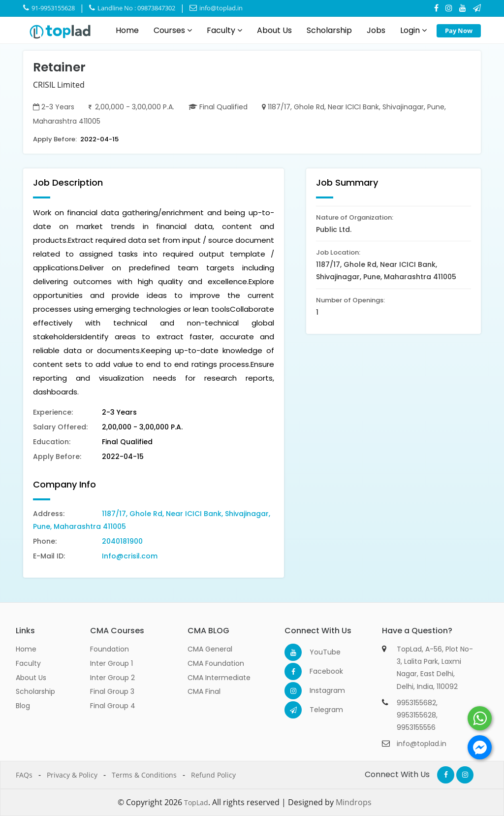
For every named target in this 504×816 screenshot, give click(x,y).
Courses (173, 30)
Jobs (376, 30)
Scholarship (329, 30)
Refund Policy (213, 775)
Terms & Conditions (144, 775)
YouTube (318, 652)
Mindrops (354, 802)
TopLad (196, 802)
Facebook (318, 671)
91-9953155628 (49, 8)
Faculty (224, 30)
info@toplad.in (216, 8)
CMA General (210, 649)
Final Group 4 (113, 706)
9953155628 (416, 715)
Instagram (318, 690)
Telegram (318, 710)
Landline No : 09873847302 (132, 8)
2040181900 (122, 541)
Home (127, 30)
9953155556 (416, 727)
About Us (274, 30)
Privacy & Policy (72, 775)
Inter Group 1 (111, 663)
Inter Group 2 (112, 678)
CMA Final (204, 691)
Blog (23, 706)
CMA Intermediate (219, 678)
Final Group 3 (112, 691)
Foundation (110, 649)
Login (413, 30)
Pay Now (459, 31)
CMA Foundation (216, 663)
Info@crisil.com (130, 556)
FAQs (24, 775)
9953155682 (416, 703)
